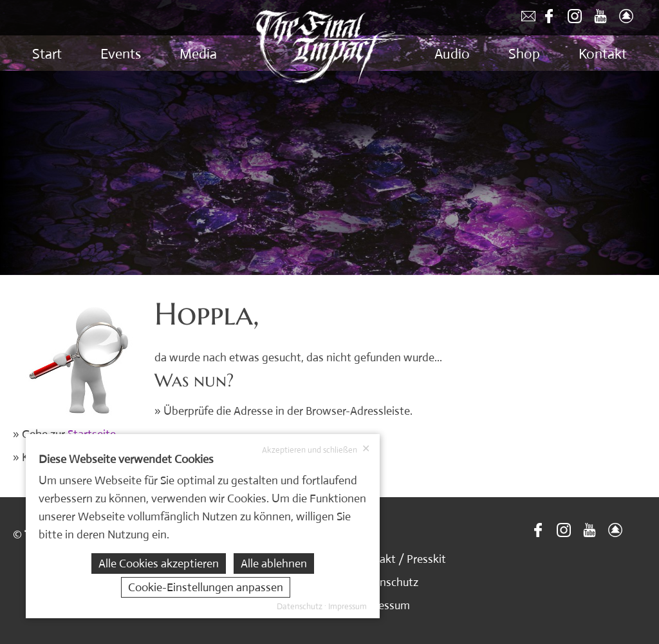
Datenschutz (387, 582)
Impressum (383, 605)
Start (47, 54)
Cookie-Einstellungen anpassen (206, 587)
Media (198, 54)
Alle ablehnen (274, 563)
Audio (452, 54)
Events (121, 54)
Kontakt (603, 54)
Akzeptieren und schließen (316, 450)
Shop (524, 54)
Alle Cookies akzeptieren (159, 563)
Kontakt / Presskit (401, 559)
